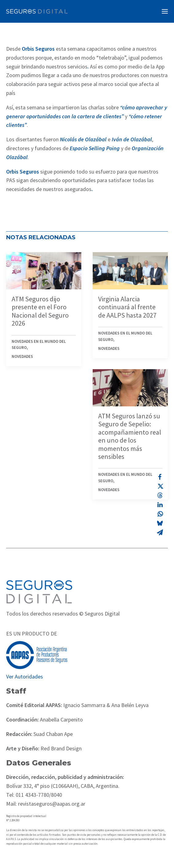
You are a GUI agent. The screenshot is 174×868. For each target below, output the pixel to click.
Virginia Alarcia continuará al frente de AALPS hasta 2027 (127, 307)
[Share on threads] (160, 495)
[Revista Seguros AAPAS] (37, 11)
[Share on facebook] (160, 477)
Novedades (22, 356)
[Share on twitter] (160, 486)
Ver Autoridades (25, 676)
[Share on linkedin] (160, 505)
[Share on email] (160, 532)
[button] (165, 11)
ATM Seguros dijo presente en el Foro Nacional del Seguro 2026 (40, 311)
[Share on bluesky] (160, 523)
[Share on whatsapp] (160, 514)
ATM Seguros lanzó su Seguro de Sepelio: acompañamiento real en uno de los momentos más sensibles (130, 436)
